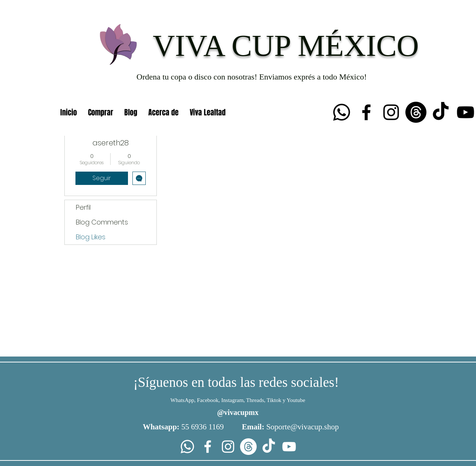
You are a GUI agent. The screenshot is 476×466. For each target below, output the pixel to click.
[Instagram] (391, 112)
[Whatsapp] (342, 112)
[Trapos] (416, 112)
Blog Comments (102, 222)
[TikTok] (441, 112)
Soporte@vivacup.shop (303, 427)
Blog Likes (91, 237)
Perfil (83, 207)
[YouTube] (465, 112)
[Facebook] (366, 112)
